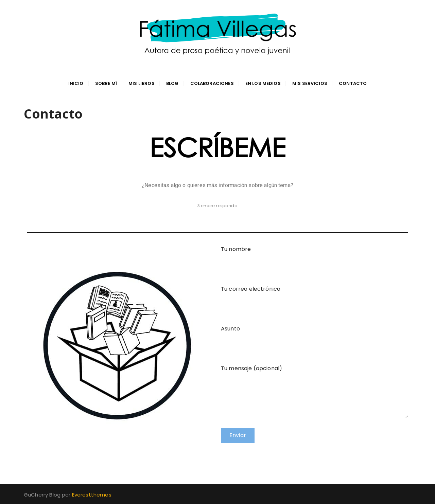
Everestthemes (92, 495)
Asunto (314, 336)
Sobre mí (106, 83)
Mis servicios (310, 83)
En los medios (263, 83)
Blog (172, 83)
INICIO (76, 83)
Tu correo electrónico (314, 296)
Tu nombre (314, 256)
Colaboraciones (212, 83)
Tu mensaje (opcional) (314, 373)
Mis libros (142, 83)
